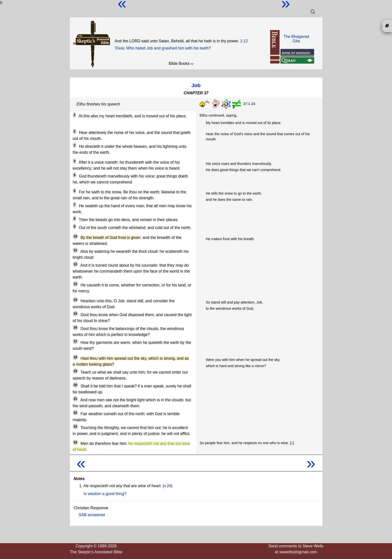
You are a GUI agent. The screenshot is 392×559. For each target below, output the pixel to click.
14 (75, 300)
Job (196, 85)
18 (75, 357)
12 (75, 264)
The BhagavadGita (296, 39)
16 (75, 328)
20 (75, 385)
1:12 (244, 41)
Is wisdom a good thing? (105, 494)
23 (75, 427)
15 (75, 314)
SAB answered (92, 515)
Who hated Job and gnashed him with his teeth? (169, 48)
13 (75, 284)
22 (75, 413)
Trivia (119, 48)
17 (75, 341)
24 (75, 442)
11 (75, 250)
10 (75, 236)
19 (75, 371)
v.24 (168, 486)
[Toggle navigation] (313, 12)
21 (75, 399)
